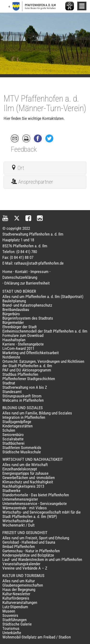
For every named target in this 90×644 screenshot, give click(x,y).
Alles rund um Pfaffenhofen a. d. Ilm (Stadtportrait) (43, 297)
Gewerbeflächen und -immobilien (29, 478)
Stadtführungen (15, 620)
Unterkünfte (12, 633)
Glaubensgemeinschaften (23, 585)
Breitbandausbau (16, 310)
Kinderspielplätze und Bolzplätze (28, 555)
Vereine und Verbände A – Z (25, 568)
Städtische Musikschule (22, 452)
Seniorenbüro (13, 435)
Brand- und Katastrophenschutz (27, 305)
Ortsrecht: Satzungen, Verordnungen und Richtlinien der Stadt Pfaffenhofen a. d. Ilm (43, 364)
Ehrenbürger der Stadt (20, 327)
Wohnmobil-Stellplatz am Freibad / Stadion (37, 637)
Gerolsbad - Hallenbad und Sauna (29, 542)
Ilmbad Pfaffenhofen (19, 547)
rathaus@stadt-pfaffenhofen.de (39, 263)
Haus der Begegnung (19, 589)
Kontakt (21, 272)
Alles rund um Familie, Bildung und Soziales (37, 413)
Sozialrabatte (13, 439)
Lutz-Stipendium (15, 607)
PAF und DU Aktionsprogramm (27, 370)
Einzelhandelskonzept (20, 469)
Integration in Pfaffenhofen (24, 417)
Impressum (39, 272)
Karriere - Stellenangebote (23, 344)
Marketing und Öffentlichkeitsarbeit (31, 353)
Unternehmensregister (20, 499)
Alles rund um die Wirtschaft (25, 465)
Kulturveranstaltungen (20, 602)
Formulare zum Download (23, 335)
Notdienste (11, 357)
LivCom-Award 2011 (18, 348)
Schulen (9, 430)
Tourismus (11, 628)
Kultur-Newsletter (16, 594)
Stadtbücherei (13, 443)
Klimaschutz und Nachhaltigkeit (28, 482)
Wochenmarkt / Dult (18, 525)
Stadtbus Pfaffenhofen (20, 374)
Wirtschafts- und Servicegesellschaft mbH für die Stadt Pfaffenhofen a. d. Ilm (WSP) (42, 514)
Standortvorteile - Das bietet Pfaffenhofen (36, 495)
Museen (9, 611)
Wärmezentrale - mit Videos (25, 508)
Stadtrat (9, 383)
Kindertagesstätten (18, 426)
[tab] (45, 168)
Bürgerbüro (11, 314)
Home (7, 272)
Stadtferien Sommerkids (22, 448)
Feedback (24, 149)
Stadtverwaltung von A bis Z (25, 387)
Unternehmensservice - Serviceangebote (35, 504)
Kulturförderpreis (16, 598)
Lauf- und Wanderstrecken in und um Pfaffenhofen (42, 559)
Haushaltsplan (14, 340)
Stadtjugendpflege (17, 422)
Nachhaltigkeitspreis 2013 (23, 486)
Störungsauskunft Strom (22, 396)
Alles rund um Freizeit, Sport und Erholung (36, 538)
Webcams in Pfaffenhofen (23, 400)
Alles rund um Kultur (19, 581)
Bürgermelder (13, 322)
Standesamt (12, 392)
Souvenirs (10, 615)
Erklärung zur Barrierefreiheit (27, 283)
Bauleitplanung (14, 301)
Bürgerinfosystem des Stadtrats (28, 318)
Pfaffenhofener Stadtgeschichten (29, 379)
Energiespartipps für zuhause (25, 473)
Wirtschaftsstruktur (18, 521)
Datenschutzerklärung (20, 277)
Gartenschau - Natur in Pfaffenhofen (31, 551)
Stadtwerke (11, 491)
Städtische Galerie (17, 624)
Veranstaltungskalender (21, 564)
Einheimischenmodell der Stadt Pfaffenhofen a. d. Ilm (45, 331)
